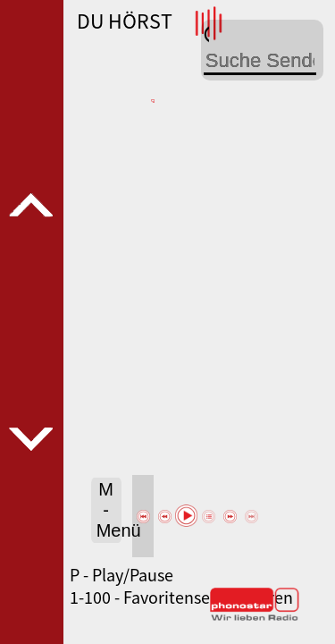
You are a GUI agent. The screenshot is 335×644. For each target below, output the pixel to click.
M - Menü (109, 510)
